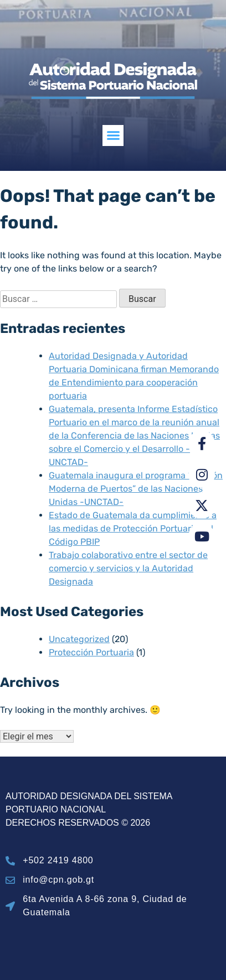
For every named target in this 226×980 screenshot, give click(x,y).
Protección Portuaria (91, 652)
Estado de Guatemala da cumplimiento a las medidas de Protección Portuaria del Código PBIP (133, 528)
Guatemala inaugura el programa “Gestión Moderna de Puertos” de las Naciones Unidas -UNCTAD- (136, 489)
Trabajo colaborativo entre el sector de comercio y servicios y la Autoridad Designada (128, 568)
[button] (113, 135)
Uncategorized (79, 639)
